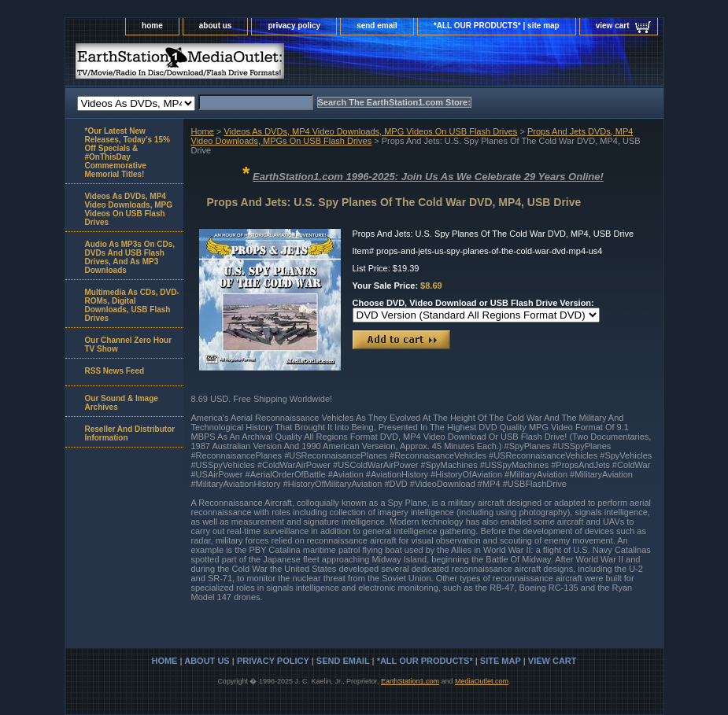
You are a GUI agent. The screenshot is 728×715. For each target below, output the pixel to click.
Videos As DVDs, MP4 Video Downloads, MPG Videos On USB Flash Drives (370, 131)
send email (377, 26)
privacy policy (294, 26)
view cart (613, 26)
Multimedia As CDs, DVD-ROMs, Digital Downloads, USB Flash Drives (132, 305)
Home (203, 131)
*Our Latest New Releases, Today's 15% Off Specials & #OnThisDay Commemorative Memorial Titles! (127, 153)
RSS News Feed (115, 371)
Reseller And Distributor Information (130, 433)
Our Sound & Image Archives (122, 403)
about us (216, 26)
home (152, 26)
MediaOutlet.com (482, 681)
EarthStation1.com (410, 681)
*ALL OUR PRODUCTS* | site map (497, 26)
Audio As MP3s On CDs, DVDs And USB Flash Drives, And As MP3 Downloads (130, 257)
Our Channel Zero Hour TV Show (129, 345)
